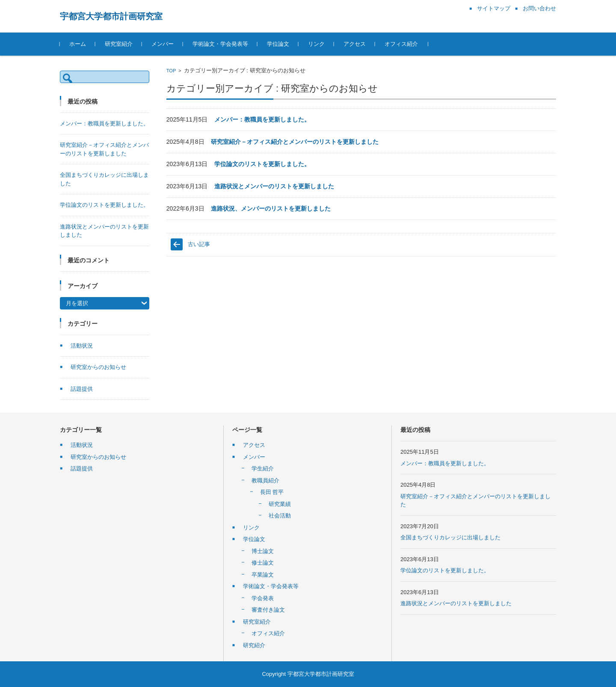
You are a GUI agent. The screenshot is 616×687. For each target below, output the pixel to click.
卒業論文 (263, 575)
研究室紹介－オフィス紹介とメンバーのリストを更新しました (295, 142)
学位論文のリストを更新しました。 (262, 164)
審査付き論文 (268, 610)
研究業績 (280, 504)
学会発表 (263, 598)
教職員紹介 (265, 480)
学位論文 (278, 44)
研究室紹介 (119, 44)
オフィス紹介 (401, 44)
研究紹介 (254, 645)
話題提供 (82, 389)
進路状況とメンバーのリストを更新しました (274, 186)
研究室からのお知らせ (98, 367)
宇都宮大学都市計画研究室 (111, 16)
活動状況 (82, 346)
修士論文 (263, 563)
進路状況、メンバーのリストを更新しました (271, 208)
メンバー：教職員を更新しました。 (262, 119)
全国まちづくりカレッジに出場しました (450, 537)
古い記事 (199, 244)
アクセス (355, 44)
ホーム (78, 44)
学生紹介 (263, 468)
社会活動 (280, 516)
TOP (171, 71)
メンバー (163, 44)
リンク (316, 44)
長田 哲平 (272, 492)
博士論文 (263, 551)
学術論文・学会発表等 (220, 44)
